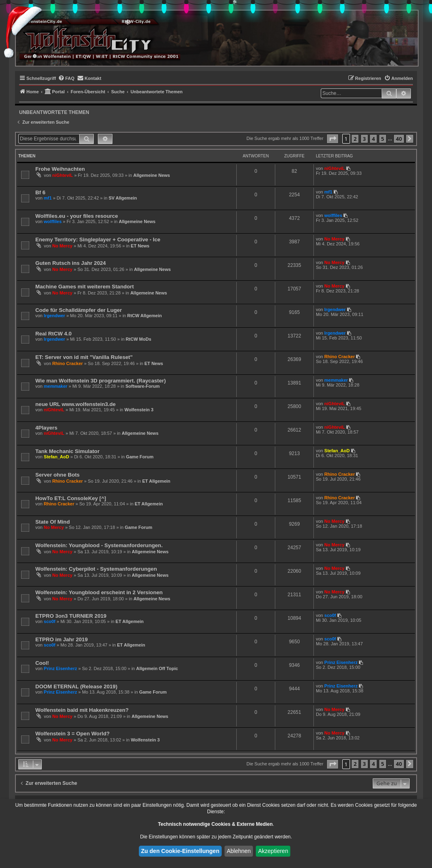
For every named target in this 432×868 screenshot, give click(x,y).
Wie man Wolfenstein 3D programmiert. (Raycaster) (100, 381)
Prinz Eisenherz (60, 668)
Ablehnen (239, 851)
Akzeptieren (273, 851)
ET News (140, 246)
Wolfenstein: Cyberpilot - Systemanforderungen (96, 569)
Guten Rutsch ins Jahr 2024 (71, 263)
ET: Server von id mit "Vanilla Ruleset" (84, 357)
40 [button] (399, 139)
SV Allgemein (123, 198)
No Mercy (63, 246)
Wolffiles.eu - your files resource (77, 216)
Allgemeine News (151, 175)
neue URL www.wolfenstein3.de (76, 404)
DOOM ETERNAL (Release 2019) (76, 686)
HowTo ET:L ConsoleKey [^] (71, 498)
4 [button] (373, 139)
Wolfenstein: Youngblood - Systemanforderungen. (99, 545)
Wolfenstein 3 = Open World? (72, 734)
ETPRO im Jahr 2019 (62, 639)
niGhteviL (63, 175)
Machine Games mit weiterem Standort (85, 287)
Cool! (42, 663)
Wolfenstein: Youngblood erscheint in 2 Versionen (99, 592)
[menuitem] (66, 78)
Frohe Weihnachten (60, 169)
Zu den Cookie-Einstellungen (180, 851)
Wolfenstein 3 (139, 410)
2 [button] (355, 139)
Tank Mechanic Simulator (67, 451)
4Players (46, 428)
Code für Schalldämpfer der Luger (79, 310)
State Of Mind (53, 522)
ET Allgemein (156, 481)
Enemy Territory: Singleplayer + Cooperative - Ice (98, 240)
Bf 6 (40, 192)
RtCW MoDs (139, 339)
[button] (333, 139)
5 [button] (383, 139)
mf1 (48, 198)
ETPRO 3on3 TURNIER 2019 (71, 616)
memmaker (56, 386)
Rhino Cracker (68, 363)
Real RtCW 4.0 (53, 334)
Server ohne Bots (57, 475)
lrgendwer (55, 316)
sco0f (50, 621)
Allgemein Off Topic (157, 668)
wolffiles (53, 221)
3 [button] (364, 139)
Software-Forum (143, 386)
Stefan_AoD (56, 457)
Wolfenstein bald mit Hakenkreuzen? (82, 710)
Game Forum (140, 457)
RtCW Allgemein (144, 316)
